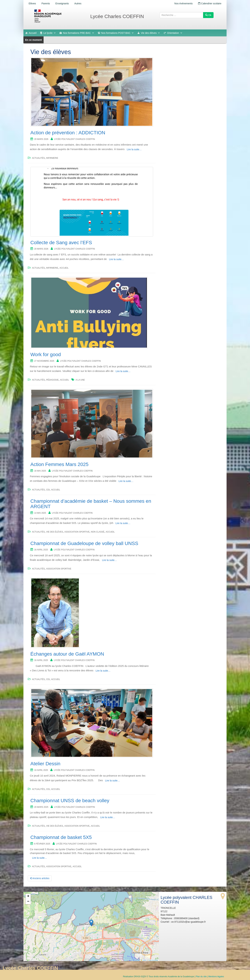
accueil (64, 268)
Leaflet (144, 960)
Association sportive (77, 532)
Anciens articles (40, 878)
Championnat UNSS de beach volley (70, 801)
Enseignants (62, 3)
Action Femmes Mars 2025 (59, 464)
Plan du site (201, 977)
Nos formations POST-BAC (118, 33)
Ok (208, 15)
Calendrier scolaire (210, 3)
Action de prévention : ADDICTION (68, 133)
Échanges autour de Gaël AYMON (67, 654)
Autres (78, 3)
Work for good (46, 354)
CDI (48, 490)
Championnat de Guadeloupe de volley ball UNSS (84, 543)
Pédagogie (52, 380)
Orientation (175, 33)
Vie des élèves (150, 33)
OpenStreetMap (153, 960)
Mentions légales (216, 977)
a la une (80, 380)
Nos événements (183, 3)
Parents (46, 3)
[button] (91, 923)
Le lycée (50, 33)
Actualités (38, 158)
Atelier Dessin (45, 764)
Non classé (98, 532)
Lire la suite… (134, 149)
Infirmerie (52, 158)
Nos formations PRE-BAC (78, 33)
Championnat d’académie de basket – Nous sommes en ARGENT (91, 504)
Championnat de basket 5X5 (61, 837)
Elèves (32, 3)
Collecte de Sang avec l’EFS (61, 243)
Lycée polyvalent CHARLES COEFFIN (75, 139)
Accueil (33, 33)
